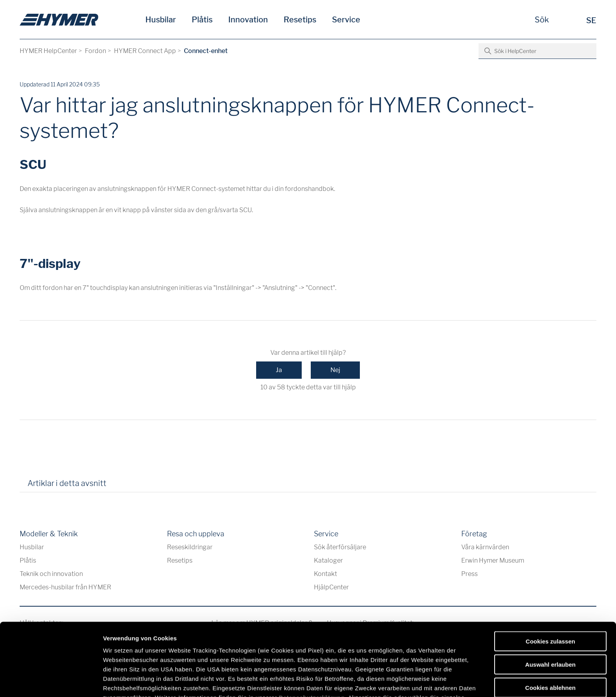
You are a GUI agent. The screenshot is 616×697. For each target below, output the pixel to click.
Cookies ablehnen (550, 628)
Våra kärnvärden (485, 547)
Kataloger (328, 560)
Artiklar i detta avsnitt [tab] (67, 483)
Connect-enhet (206, 51)
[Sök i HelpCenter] (537, 51)
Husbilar (161, 20)
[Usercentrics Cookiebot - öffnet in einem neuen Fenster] (51, 682)
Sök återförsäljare (340, 547)
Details (408, 681)
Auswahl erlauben (550, 605)
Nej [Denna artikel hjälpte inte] (335, 370)
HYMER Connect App (145, 51)
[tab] (123, 486)
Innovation (248, 20)
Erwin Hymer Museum (493, 560)
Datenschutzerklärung (312, 638)
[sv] (59, 20)
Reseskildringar (190, 547)
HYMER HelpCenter (48, 51)
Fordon (95, 51)
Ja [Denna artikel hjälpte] (279, 370)
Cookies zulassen (550, 582)
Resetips (300, 20)
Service (346, 20)
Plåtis (202, 20)
